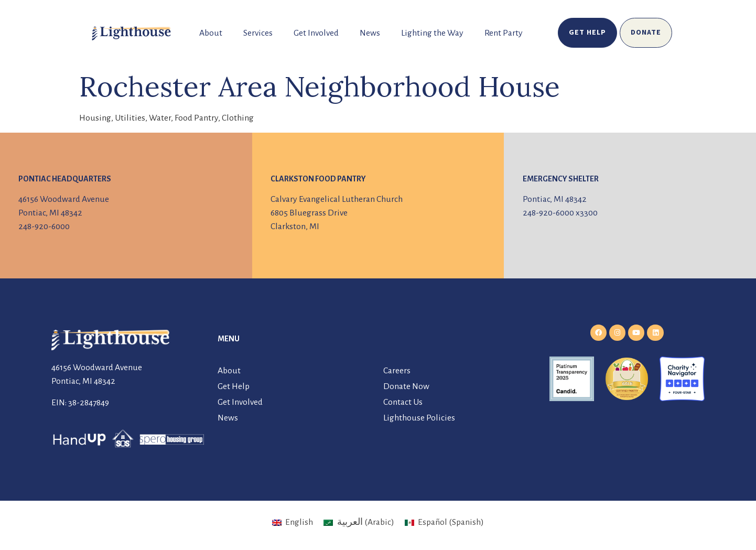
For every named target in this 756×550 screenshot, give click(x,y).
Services (258, 33)
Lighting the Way (432, 33)
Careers (397, 371)
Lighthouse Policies (419, 418)
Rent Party (504, 33)
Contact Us (403, 402)
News (370, 33)
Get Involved (316, 33)
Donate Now (406, 386)
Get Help (234, 386)
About (211, 33)
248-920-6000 (44, 227)
